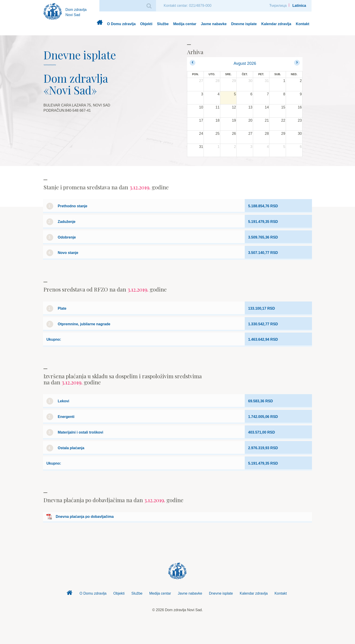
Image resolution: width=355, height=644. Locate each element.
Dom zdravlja (100, 24)
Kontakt (302, 24)
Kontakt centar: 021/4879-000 (188, 6)
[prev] (193, 63)
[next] (297, 63)
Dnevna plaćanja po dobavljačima (85, 517)
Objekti (146, 24)
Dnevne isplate (244, 24)
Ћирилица (278, 6)
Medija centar (185, 24)
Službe (163, 24)
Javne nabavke (214, 24)
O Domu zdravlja (121, 24)
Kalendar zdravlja (276, 24)
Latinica (299, 6)
